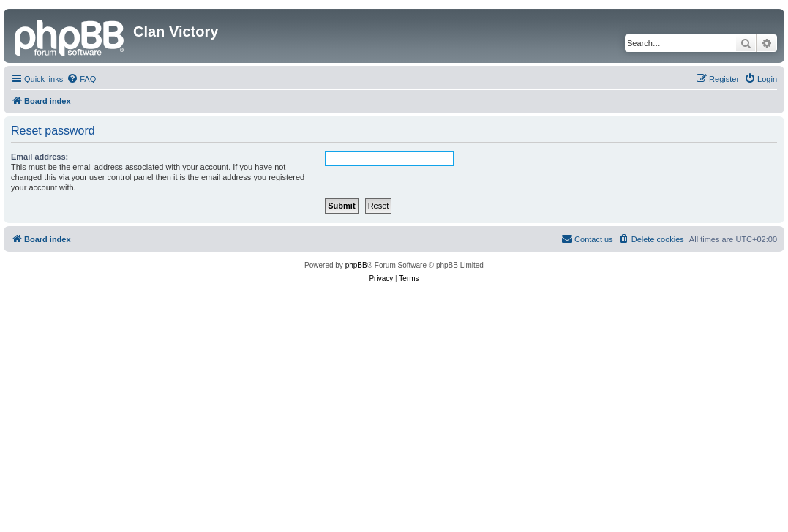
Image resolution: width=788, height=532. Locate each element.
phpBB (356, 265)
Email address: (40, 157)
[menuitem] (81, 79)
